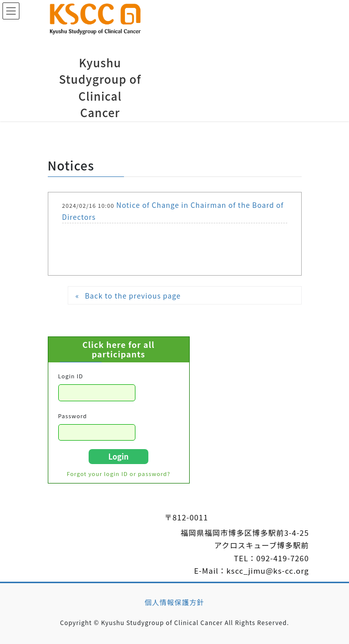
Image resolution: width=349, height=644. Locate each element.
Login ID (71, 376)
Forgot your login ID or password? (118, 474)
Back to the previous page (133, 296)
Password (73, 416)
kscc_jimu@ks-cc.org (268, 570)
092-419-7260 (283, 558)
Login (119, 456)
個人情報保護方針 (175, 602)
